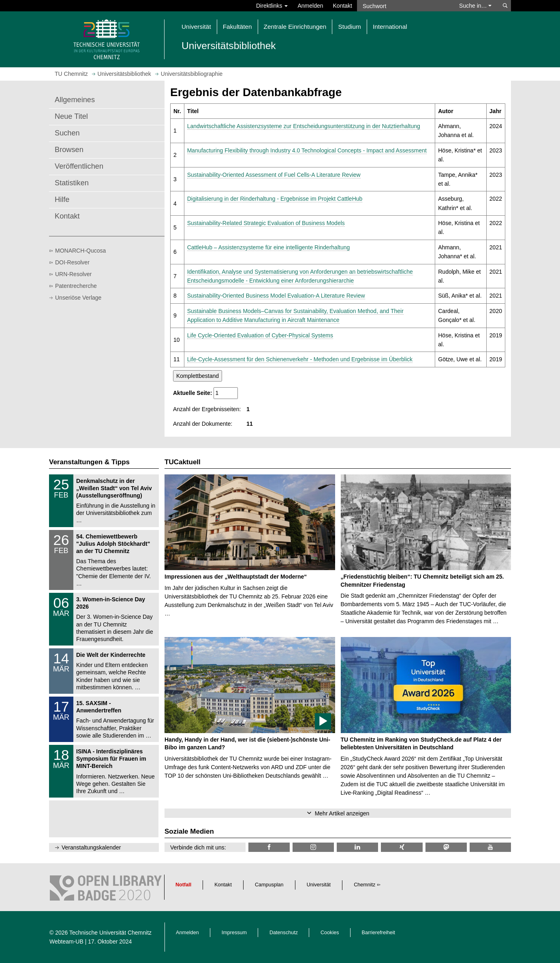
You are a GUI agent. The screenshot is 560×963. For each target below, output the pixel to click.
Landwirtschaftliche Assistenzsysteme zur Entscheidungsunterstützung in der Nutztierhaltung (304, 126)
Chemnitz (364, 885)
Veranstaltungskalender (91, 847)
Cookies (330, 933)
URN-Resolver (73, 274)
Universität (319, 885)
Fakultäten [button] (237, 27)
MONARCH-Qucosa (80, 251)
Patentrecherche (76, 286)
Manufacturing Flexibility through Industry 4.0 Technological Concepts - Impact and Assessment (307, 150)
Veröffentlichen (79, 166)
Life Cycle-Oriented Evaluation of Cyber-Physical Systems (260, 335)
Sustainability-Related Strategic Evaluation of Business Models (266, 223)
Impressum (234, 933)
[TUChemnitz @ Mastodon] (446, 847)
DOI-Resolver (72, 262)
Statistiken (72, 183)
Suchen (67, 133)
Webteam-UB (66, 942)
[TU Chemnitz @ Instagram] (313, 847)
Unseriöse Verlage (78, 298)
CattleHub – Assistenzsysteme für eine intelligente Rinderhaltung (269, 247)
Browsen (69, 150)
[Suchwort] (404, 6)
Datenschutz (284, 933)
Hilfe (62, 199)
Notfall (183, 885)
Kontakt (343, 6)
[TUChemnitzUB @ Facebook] (269, 847)
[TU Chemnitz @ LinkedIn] (357, 847)
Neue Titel (71, 116)
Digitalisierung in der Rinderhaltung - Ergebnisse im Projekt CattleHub (275, 199)
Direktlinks (272, 6)
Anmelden (310, 6)
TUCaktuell (183, 462)
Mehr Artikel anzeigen (342, 813)
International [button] (390, 27)
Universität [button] (196, 27)
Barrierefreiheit (379, 933)
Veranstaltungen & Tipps (89, 462)
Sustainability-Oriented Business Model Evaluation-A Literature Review (276, 296)
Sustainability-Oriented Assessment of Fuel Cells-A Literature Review (274, 175)
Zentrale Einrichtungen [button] (295, 27)
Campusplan (269, 885)
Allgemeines (75, 100)
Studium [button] (349, 27)
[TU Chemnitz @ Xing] (402, 847)
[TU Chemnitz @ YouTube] (490, 847)
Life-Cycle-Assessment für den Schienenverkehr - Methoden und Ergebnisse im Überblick (300, 359)
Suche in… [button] (475, 6)
